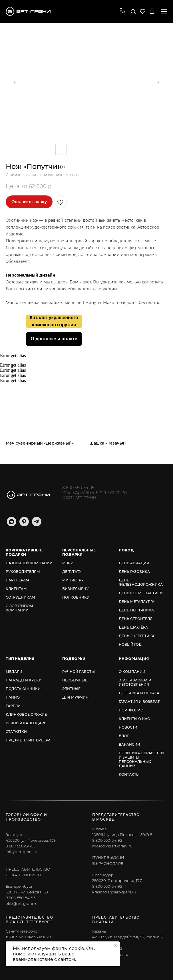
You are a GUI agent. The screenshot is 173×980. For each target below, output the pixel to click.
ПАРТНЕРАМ (17, 580)
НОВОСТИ (128, 727)
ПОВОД (126, 550)
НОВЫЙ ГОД (130, 644)
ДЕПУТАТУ (72, 572)
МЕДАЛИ (14, 672)
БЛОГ (124, 736)
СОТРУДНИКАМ (20, 597)
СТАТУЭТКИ (16, 732)
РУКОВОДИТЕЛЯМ (23, 572)
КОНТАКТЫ (129, 774)
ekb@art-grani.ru (22, 903)
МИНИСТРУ (73, 580)
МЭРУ (68, 563)
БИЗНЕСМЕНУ (75, 589)
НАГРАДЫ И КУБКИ (24, 680)
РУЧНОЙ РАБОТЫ (79, 672)
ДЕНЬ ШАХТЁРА (133, 627)
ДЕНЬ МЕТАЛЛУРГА (137, 602)
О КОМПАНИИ (132, 672)
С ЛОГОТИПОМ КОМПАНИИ (19, 608)
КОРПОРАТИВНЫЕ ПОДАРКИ (24, 552)
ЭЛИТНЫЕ (71, 689)
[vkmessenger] (12, 525)
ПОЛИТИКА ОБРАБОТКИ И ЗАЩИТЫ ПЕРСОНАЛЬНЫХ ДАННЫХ (141, 759)
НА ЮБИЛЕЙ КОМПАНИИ (29, 563)
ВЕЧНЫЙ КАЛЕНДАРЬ (26, 723)
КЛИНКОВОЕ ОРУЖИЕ (26, 714)
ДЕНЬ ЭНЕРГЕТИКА (137, 636)
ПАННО (13, 697)
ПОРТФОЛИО (131, 710)
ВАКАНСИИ (129, 744)
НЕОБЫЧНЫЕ (75, 680)
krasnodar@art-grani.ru (114, 892)
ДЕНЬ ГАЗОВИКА (134, 572)
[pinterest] (24, 525)
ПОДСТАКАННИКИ (23, 689)
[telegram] (37, 525)
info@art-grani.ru (22, 852)
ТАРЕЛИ (13, 706)
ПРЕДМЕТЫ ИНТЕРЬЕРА (28, 740)
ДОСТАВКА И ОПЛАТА (139, 693)
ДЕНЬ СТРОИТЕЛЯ (136, 619)
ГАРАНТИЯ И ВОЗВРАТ (139, 702)
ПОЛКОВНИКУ (76, 597)
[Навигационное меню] (164, 11)
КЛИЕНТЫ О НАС (134, 719)
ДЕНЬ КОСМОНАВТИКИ (141, 593)
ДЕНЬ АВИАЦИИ (134, 563)
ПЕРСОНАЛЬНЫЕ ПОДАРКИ (79, 552)
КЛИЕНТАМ (16, 589)
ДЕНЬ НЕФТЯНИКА (136, 610)
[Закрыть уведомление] (116, 946)
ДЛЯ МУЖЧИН (75, 697)
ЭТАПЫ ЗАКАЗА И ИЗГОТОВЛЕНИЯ (135, 682)
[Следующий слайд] (158, 82)
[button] (122, 11)
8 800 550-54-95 (78, 488)
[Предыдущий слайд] (15, 82)
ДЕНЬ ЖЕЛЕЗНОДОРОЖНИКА (141, 582)
